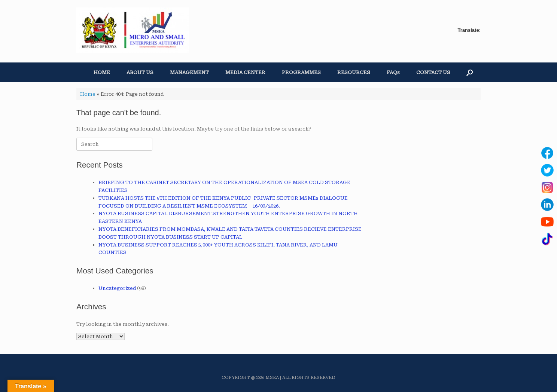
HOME (102, 72)
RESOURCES (354, 72)
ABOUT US (140, 72)
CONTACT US (433, 72)
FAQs (393, 72)
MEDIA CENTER (245, 72)
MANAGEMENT (189, 72)
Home (88, 94)
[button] (470, 72)
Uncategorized (117, 288)
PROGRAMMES (301, 72)
